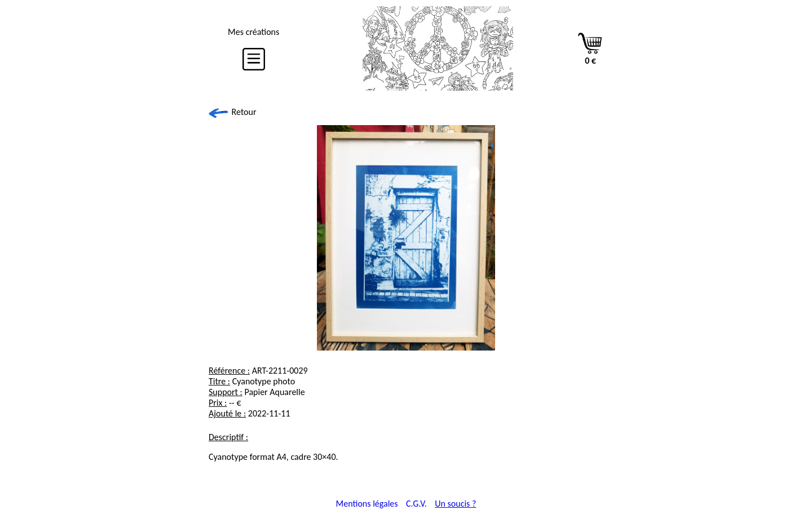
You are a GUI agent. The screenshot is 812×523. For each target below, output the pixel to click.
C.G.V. (416, 504)
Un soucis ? (455, 504)
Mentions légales (367, 504)
